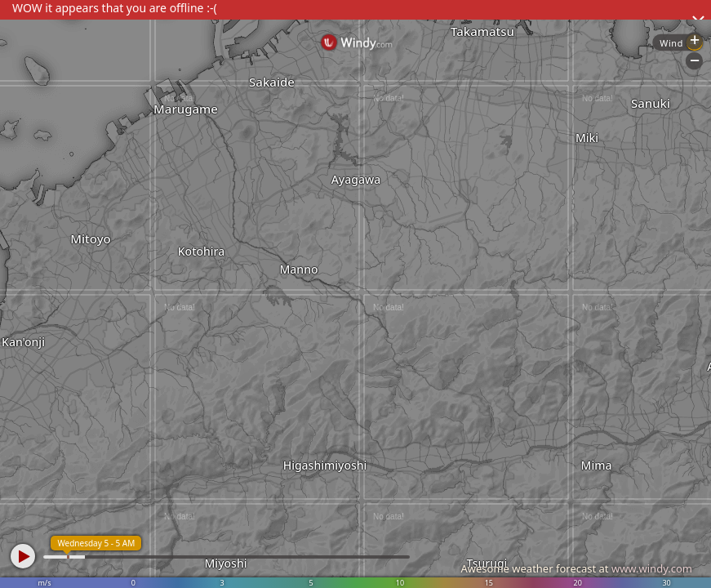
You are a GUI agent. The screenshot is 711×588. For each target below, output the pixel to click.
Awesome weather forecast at (576, 568)
